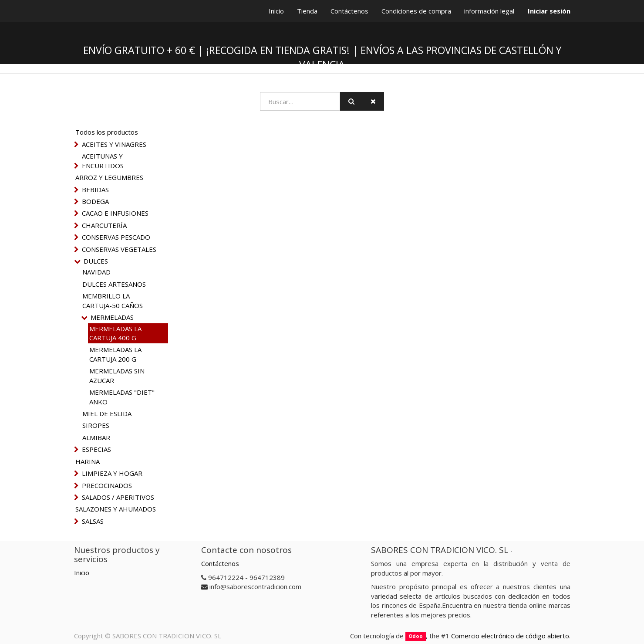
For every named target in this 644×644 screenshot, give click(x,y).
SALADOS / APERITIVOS (118, 497)
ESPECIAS (96, 449)
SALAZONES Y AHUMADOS (116, 509)
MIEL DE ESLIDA (107, 414)
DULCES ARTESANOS (114, 284)
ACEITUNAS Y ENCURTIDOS (103, 161)
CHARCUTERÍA (104, 225)
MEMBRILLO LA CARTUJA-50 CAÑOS (113, 300)
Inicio (82, 573)
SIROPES (96, 425)
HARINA (88, 461)
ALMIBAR (96, 437)
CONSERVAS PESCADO (116, 237)
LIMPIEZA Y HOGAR (112, 473)
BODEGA (95, 201)
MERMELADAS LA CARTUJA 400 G (115, 333)
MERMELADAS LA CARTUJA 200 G (115, 354)
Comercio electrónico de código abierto (510, 636)
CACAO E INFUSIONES (115, 213)
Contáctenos (220, 563)
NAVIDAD (96, 272)
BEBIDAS (95, 190)
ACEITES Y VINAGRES (114, 144)
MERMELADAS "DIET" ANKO (122, 397)
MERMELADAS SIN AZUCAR (117, 375)
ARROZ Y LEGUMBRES (109, 177)
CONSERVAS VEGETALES (119, 249)
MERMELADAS (112, 317)
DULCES (96, 261)
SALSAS (93, 521)
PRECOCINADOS (107, 485)
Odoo (416, 636)
